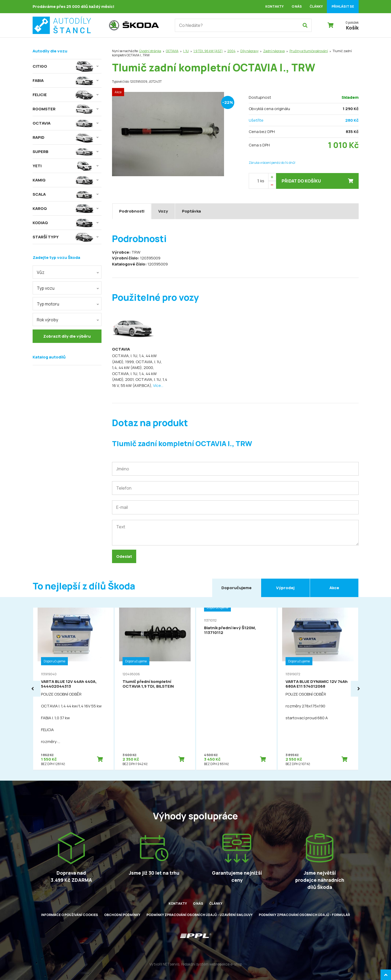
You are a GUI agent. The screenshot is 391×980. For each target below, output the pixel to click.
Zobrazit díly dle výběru (67, 336)
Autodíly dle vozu (50, 51)
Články (316, 6)
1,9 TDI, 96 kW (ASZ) (208, 51)
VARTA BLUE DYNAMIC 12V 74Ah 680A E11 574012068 (317, 684)
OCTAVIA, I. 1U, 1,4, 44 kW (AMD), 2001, (134, 377)
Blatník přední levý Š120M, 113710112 (230, 630)
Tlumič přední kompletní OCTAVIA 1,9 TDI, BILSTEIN (148, 684)
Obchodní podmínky (122, 915)
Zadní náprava (274, 51)
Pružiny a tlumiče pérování (309, 51)
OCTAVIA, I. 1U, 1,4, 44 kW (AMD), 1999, (134, 359)
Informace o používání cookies (70, 915)
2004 (232, 51)
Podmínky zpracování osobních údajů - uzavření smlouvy (200, 915)
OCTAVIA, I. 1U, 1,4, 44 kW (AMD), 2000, (137, 365)
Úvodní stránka (150, 51)
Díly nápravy (249, 51)
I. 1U (186, 51)
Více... (158, 385)
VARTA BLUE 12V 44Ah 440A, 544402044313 (69, 684)
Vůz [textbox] (41, 272)
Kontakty (275, 6)
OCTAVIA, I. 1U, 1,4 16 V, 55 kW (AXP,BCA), (140, 382)
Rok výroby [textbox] (47, 320)
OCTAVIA (172, 51)
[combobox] (67, 272)
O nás (297, 6)
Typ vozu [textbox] (46, 288)
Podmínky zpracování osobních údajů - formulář (304, 915)
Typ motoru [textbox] (48, 304)
